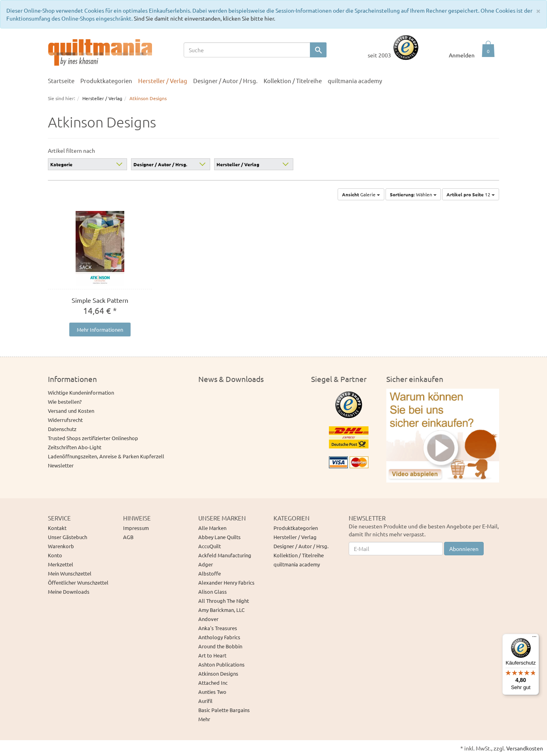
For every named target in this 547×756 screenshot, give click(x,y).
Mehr (204, 719)
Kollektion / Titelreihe (293, 81)
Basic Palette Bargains (224, 710)
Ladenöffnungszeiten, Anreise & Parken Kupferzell (106, 456)
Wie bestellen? (65, 402)
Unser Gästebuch (67, 537)
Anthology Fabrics (219, 637)
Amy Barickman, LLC (221, 610)
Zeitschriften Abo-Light (75, 447)
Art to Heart (212, 655)
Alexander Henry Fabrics (226, 582)
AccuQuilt (210, 546)
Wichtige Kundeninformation (81, 392)
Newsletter (61, 465)
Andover (208, 619)
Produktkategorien (106, 81)
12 (471, 194)
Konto (55, 555)
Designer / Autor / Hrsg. (225, 81)
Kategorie (61, 164)
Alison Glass (213, 592)
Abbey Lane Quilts (219, 537)
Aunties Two (212, 692)
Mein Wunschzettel (70, 573)
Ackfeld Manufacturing (225, 555)
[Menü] (534, 638)
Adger (206, 564)
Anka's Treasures (218, 628)
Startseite (61, 81)
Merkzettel (61, 564)
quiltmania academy (355, 81)
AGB (128, 537)
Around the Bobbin (220, 646)
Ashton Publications (221, 664)
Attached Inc (213, 683)
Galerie (361, 194)
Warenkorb (61, 546)
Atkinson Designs (218, 673)
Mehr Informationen (100, 330)
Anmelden (462, 55)
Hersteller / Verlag (163, 81)
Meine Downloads (69, 592)
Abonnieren (464, 549)
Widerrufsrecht (65, 420)
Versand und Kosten (71, 411)
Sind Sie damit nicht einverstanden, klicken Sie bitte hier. (204, 18)
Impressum (136, 528)
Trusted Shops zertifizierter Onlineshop (93, 438)
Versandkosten (525, 748)
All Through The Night (224, 601)
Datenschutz (62, 429)
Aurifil (205, 701)
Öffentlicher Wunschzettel (78, 582)
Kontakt (57, 528)
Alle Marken (212, 528)
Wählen (413, 194)
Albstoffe (210, 573)
